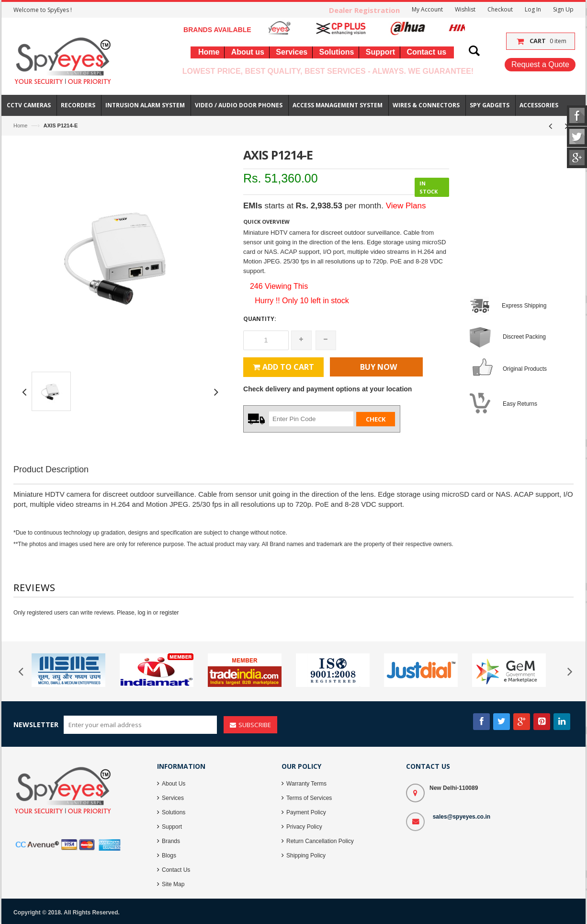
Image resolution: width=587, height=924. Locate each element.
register (169, 613)
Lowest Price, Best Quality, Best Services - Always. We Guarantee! (328, 71)
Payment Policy (306, 812)
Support (172, 827)
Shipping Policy (306, 856)
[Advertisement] (293, 507)
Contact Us (176, 870)
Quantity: (260, 319)
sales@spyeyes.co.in (462, 817)
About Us (174, 784)
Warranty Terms (306, 784)
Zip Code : (257, 418)
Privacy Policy (304, 827)
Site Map (173, 884)
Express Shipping (524, 306)
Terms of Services (309, 798)
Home (20, 125)
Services (173, 798)
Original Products (525, 369)
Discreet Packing (524, 337)
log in (144, 613)
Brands (171, 841)
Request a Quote (540, 64)
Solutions (174, 812)
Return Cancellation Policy (320, 841)
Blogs (169, 856)
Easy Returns (520, 404)
